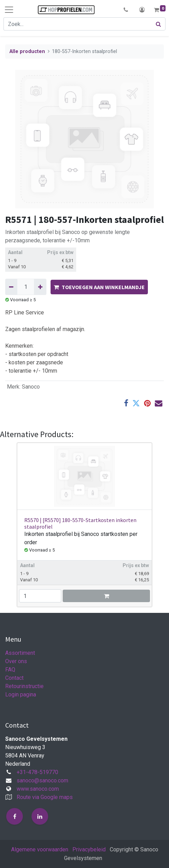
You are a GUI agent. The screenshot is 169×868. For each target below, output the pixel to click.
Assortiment (20, 653)
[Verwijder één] (11, 287)
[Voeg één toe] (40, 287)
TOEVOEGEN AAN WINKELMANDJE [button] (99, 287)
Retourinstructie (24, 686)
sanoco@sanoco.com (42, 780)
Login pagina (21, 695)
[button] (126, 10)
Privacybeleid (89, 849)
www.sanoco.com (38, 789)
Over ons (16, 661)
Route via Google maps (45, 797)
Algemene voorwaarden (40, 849)
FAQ (10, 670)
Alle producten (27, 51)
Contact (14, 678)
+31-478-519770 (37, 772)
